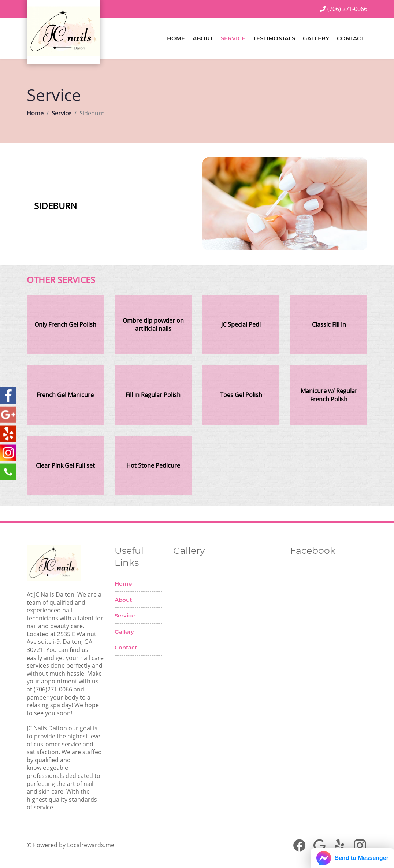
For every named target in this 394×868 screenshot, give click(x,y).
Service (233, 38)
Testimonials (274, 38)
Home (176, 38)
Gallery (316, 38)
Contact (351, 38)
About (203, 38)
